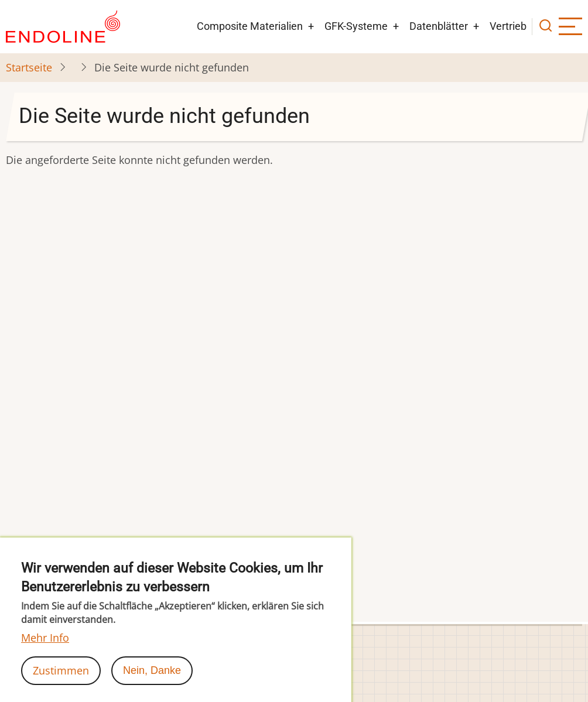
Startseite (29, 67)
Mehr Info (45, 650)
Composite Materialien (250, 26)
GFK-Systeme (356, 26)
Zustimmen (61, 683)
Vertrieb (508, 26)
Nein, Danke (152, 683)
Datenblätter (439, 26)
